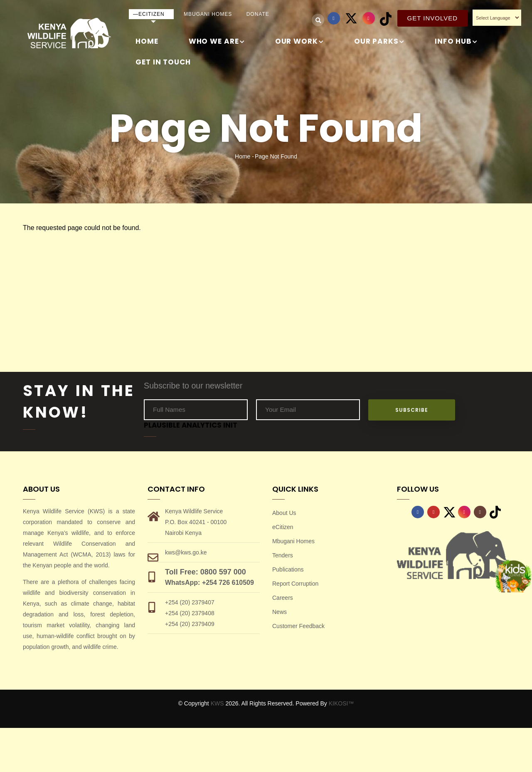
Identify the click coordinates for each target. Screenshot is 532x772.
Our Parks (379, 42)
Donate (258, 14)
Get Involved (432, 18)
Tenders (283, 555)
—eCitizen (149, 14)
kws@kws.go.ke (186, 552)
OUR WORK (299, 42)
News (280, 612)
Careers (283, 598)
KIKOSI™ (341, 703)
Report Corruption (295, 584)
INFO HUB (456, 42)
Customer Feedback (298, 626)
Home (147, 41)
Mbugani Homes (208, 14)
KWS (217, 703)
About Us (284, 513)
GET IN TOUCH (163, 62)
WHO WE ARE (217, 42)
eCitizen (283, 527)
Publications (288, 569)
